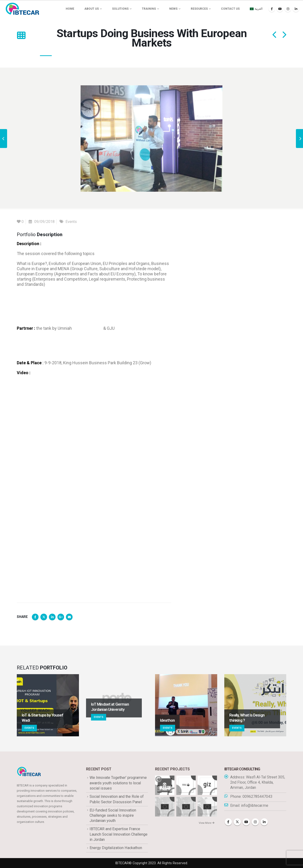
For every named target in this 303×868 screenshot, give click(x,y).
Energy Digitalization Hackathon (116, 848)
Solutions (120, 9)
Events (71, 222)
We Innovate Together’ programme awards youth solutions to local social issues (118, 783)
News (173, 9)
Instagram (255, 822)
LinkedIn (52, 617)
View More (207, 823)
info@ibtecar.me (255, 805)
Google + (61, 617)
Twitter (44, 617)
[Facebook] (272, 9)
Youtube (246, 822)
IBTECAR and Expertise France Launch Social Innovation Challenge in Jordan (119, 834)
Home (70, 9)
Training (149, 9)
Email (69, 617)
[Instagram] (288, 9)
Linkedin (264, 822)
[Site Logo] (22, 9)
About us (92, 9)
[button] (21, 35)
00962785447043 (257, 796)
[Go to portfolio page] (48, 705)
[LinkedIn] (296, 9)
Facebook (35, 617)
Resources (199, 9)
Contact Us (230, 9)
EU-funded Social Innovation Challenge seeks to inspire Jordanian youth (113, 816)
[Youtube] (280, 9)
